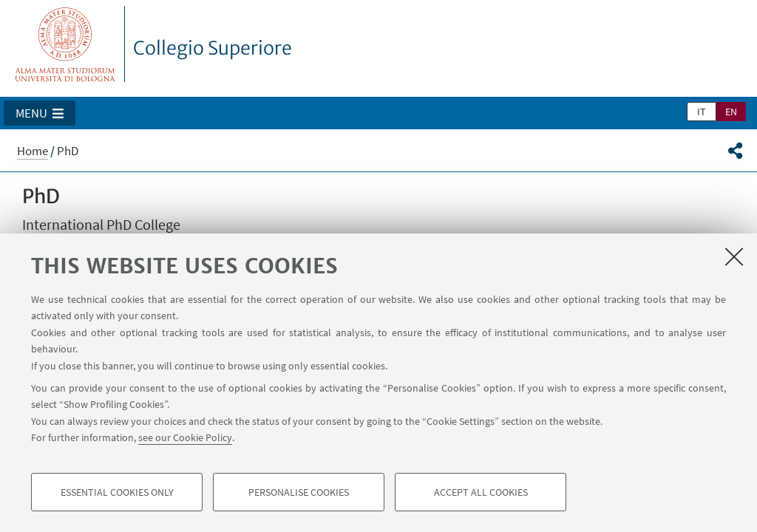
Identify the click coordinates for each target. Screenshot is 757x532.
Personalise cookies (299, 492)
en (731, 112)
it (702, 112)
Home (33, 151)
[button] (40, 113)
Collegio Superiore (213, 48)
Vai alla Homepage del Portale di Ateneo (65, 44)
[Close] (734, 256)
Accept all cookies (481, 492)
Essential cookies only (117, 492)
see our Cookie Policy (185, 437)
